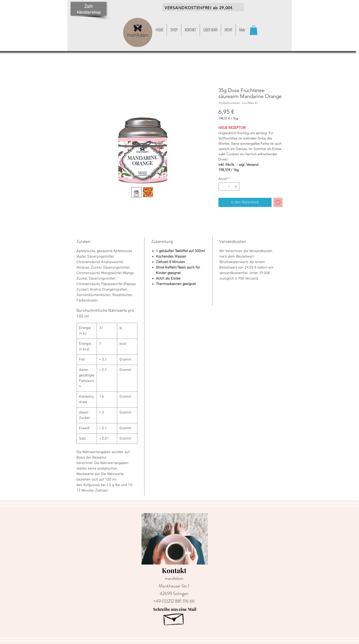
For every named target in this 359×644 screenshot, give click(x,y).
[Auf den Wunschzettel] (278, 202)
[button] (228, 30)
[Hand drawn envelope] (174, 618)
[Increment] (236, 187)
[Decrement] (222, 187)
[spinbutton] (229, 187)
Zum (89, 6)
